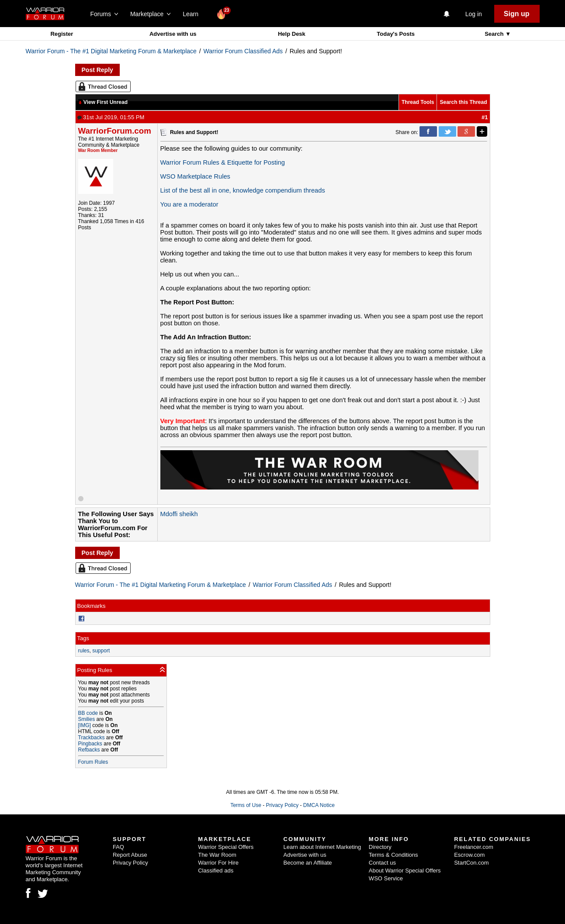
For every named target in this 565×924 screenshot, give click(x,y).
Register (62, 34)
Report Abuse (130, 855)
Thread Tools (418, 102)
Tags (83, 638)
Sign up (517, 14)
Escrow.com (469, 855)
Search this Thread (463, 102)
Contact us (382, 863)
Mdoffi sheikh (179, 514)
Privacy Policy (282, 805)
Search (495, 34)
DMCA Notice (319, 805)
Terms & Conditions (393, 855)
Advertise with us (173, 34)
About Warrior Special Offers (405, 871)
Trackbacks (92, 738)
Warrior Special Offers (226, 847)
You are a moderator (189, 204)
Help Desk (292, 34)
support (101, 651)
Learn (193, 14)
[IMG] (85, 725)
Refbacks (89, 750)
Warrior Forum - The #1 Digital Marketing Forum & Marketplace (111, 51)
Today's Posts (396, 34)
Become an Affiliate (308, 863)
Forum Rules (93, 762)
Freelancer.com (474, 847)
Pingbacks (90, 744)
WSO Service (386, 878)
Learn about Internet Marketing (322, 847)
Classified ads (216, 871)
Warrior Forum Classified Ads (243, 51)
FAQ (118, 847)
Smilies (87, 719)
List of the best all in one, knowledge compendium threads (243, 190)
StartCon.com (471, 863)
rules (84, 651)
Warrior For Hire (218, 863)
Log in (474, 14)
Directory (380, 847)
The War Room (217, 855)
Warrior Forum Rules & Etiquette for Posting (223, 162)
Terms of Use (246, 805)
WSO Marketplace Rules (195, 176)
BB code (88, 713)
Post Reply (97, 70)
